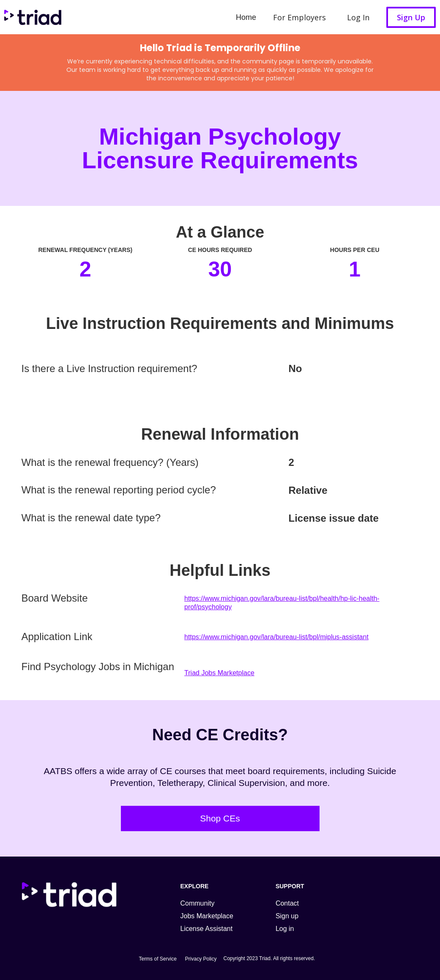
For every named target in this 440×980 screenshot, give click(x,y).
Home (246, 17)
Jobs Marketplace (207, 916)
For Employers (299, 17)
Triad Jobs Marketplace (219, 673)
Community (198, 903)
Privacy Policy (201, 959)
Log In (358, 17)
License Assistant (207, 929)
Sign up (287, 916)
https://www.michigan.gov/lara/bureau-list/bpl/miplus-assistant (276, 637)
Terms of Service (157, 959)
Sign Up (411, 17)
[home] (31, 17)
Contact (287, 903)
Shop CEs (220, 818)
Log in (285, 929)
